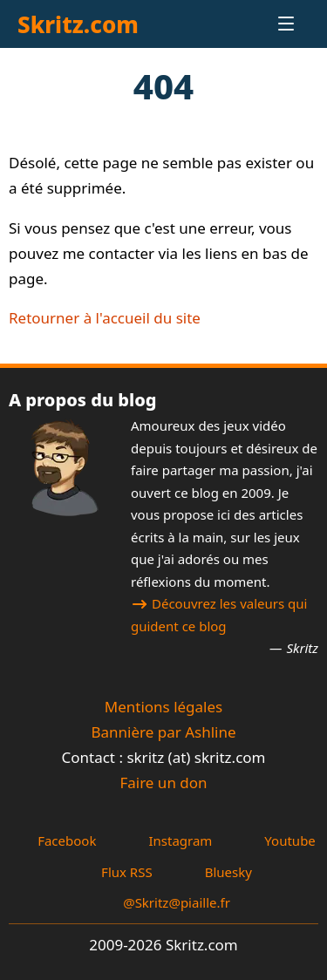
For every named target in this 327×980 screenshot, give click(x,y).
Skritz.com (78, 24)
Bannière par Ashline (163, 732)
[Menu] (271, 24)
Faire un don (163, 783)
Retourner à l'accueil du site (105, 318)
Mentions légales (163, 707)
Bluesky (228, 872)
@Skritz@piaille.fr (177, 902)
